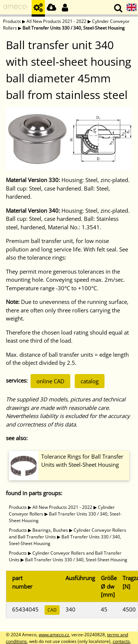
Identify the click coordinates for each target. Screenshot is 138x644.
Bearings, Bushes (50, 530)
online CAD (50, 381)
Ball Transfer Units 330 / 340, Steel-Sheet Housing (74, 28)
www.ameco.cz (54, 635)
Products (12, 21)
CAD (52, 610)
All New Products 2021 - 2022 (56, 21)
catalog (90, 381)
